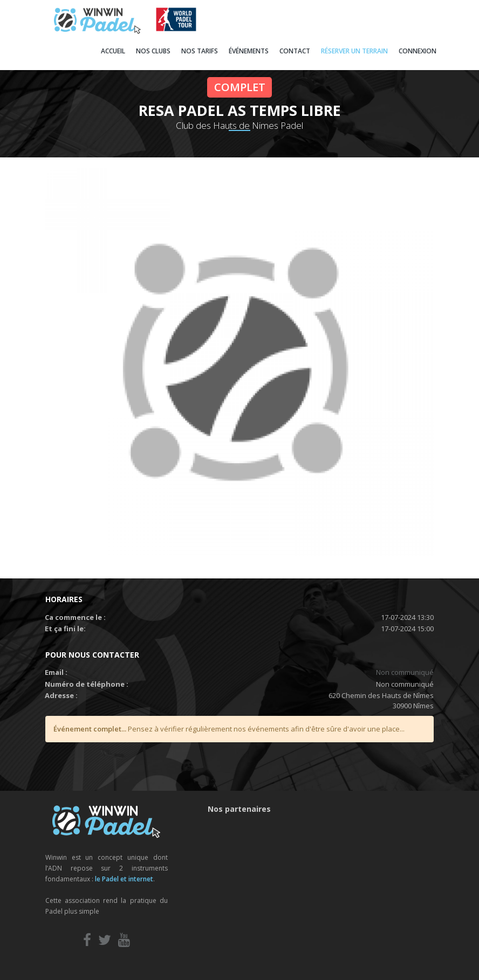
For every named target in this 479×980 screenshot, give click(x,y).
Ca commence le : (75, 617)
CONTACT (295, 51)
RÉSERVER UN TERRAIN (354, 51)
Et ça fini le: (65, 629)
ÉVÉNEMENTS (249, 51)
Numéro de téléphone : (87, 684)
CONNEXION (418, 51)
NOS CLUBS (153, 51)
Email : (56, 672)
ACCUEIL (113, 51)
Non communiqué (405, 672)
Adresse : (61, 695)
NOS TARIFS (200, 51)
